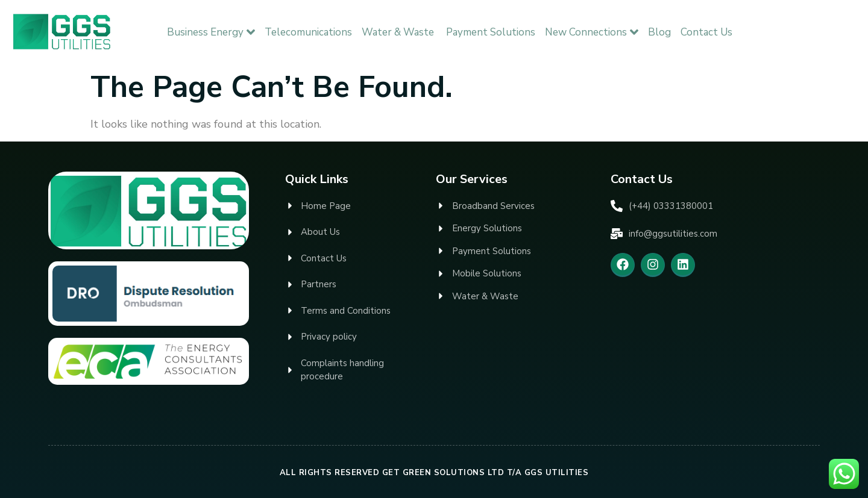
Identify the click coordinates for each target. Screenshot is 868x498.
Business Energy (211, 32)
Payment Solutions (491, 32)
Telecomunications (308, 32)
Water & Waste (399, 32)
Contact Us (706, 32)
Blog (659, 32)
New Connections (592, 32)
